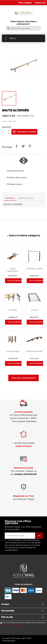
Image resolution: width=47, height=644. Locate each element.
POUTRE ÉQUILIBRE (34, 351)
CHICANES (13, 310)
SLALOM (34, 310)
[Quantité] (5, 132)
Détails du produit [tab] (26, 198)
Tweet (23, 147)
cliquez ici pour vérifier (12, 625)
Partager (16, 147)
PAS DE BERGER (13, 351)
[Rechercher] (23, 28)
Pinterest (29, 147)
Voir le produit (15, 281)
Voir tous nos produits (23, 378)
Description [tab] (10, 198)
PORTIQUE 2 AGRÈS (34, 269)
